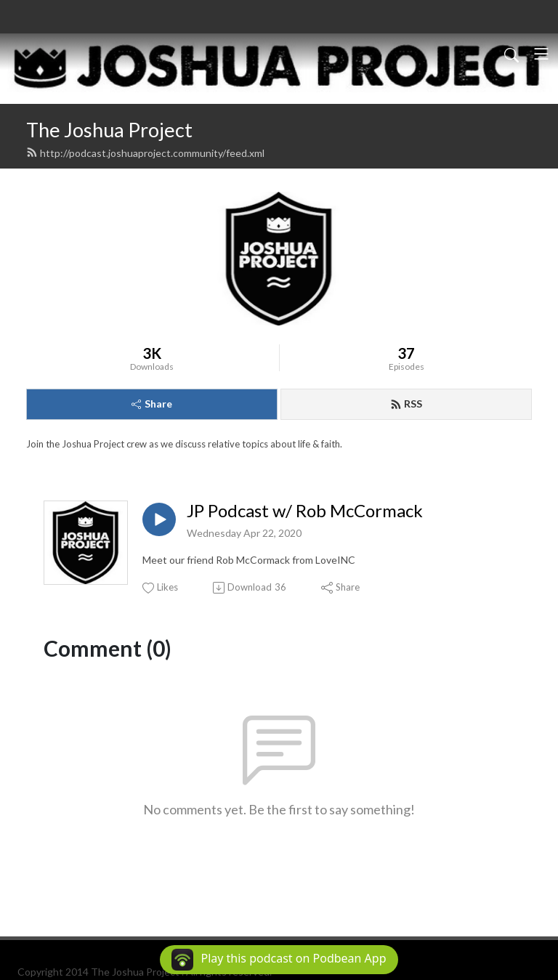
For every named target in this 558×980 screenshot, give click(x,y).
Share (152, 404)
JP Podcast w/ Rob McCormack (305, 511)
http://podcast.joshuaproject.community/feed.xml (145, 153)
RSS (406, 404)
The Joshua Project (109, 130)
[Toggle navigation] (541, 54)
